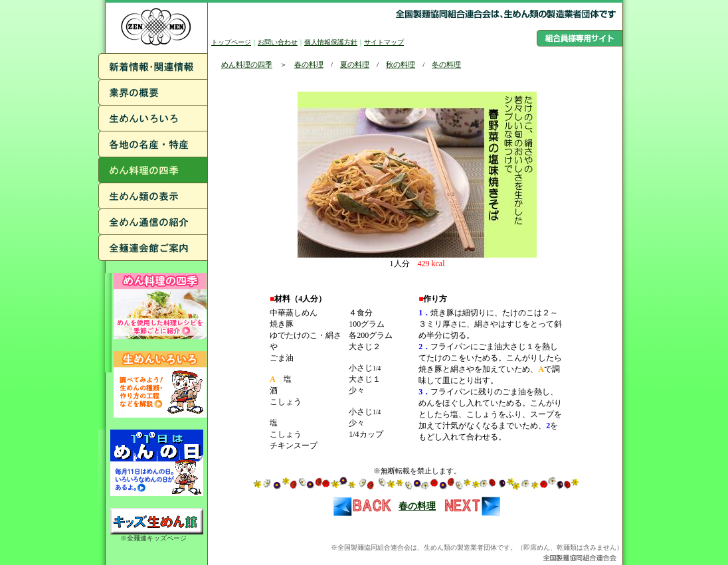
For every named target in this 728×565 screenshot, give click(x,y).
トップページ (231, 42)
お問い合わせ (278, 42)
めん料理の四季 (247, 64)
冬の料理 (446, 64)
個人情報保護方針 (331, 42)
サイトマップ (384, 42)
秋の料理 (401, 64)
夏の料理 (355, 64)
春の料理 (309, 64)
